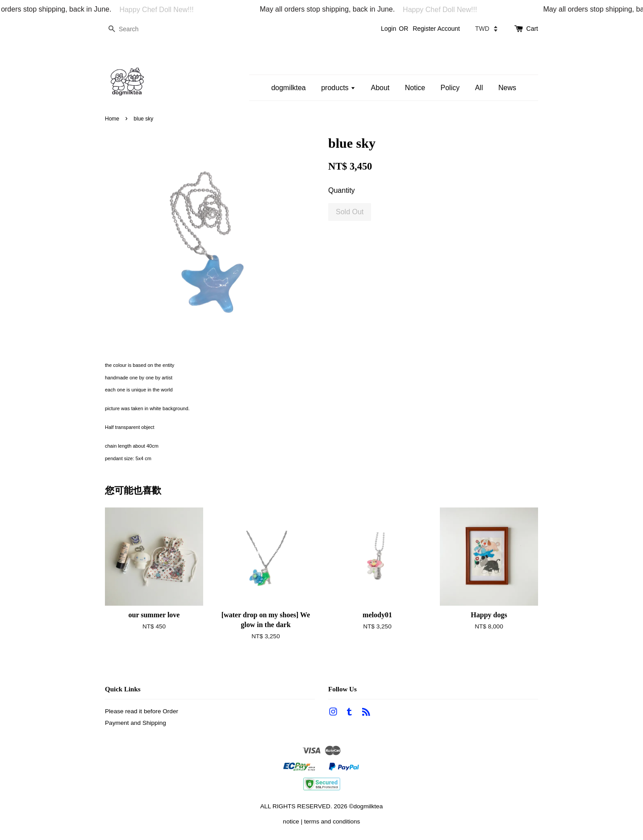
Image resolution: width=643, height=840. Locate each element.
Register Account (436, 29)
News (507, 88)
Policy (450, 88)
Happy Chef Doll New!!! (160, 10)
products (338, 88)
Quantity (342, 190)
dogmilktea (288, 88)
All (479, 88)
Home (112, 119)
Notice (415, 88)
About (380, 88)
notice (291, 821)
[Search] (132, 29)
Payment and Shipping (136, 723)
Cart (532, 29)
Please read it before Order (142, 711)
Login (388, 29)
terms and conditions (332, 821)
